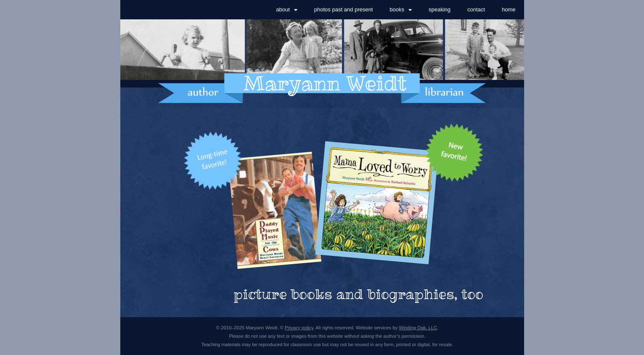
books (401, 10)
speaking (440, 9)
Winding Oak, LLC (418, 328)
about (287, 10)
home (509, 9)
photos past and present (344, 9)
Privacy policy (299, 328)
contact (476, 9)
